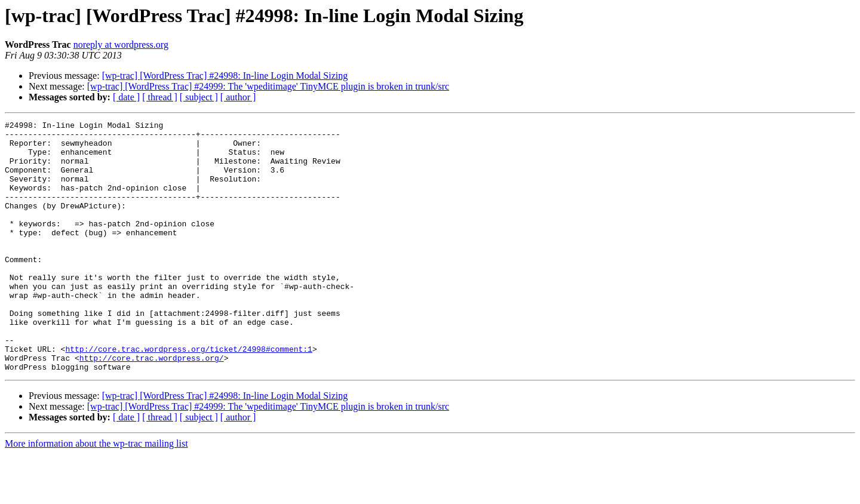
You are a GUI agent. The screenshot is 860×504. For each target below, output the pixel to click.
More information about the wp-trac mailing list (96, 494)
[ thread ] (160, 97)
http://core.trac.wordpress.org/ (152, 406)
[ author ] (238, 97)
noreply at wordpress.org (121, 44)
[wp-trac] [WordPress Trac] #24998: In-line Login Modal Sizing (225, 76)
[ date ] (126, 97)
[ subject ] (199, 97)
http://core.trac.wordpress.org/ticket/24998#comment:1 (188, 395)
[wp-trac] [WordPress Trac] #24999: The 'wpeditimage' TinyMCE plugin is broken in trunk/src (268, 86)
